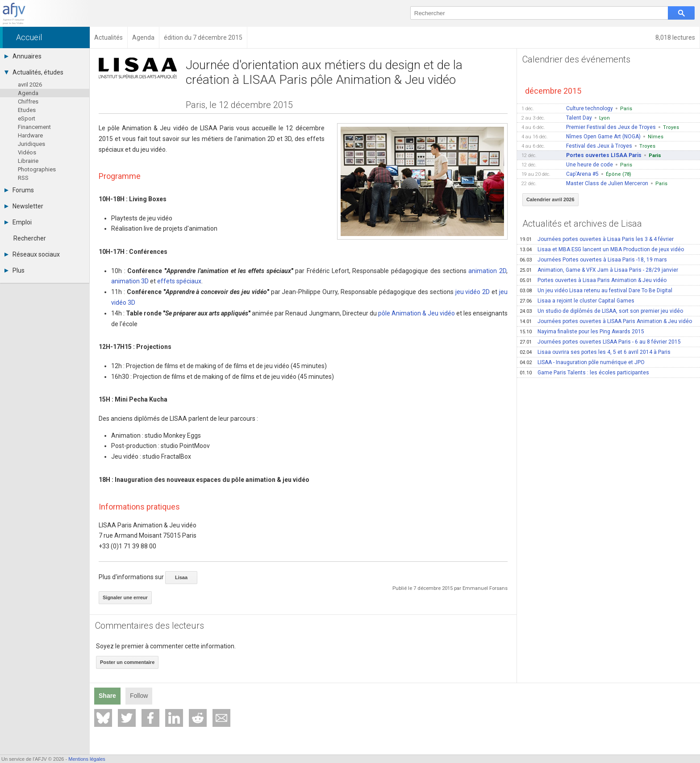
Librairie (28, 161)
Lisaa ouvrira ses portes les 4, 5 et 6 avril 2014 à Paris (595, 352)
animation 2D (487, 271)
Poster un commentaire (127, 662)
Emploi (18, 222)
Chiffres (28, 102)
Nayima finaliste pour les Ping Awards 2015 (582, 332)
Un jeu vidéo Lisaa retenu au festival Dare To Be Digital (596, 290)
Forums (19, 190)
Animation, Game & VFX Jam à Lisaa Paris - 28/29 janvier (599, 270)
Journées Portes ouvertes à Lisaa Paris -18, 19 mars (593, 260)
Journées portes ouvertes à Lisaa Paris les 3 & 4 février (597, 239)
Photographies (37, 169)
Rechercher (30, 238)
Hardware (30, 135)
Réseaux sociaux (32, 254)
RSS (23, 178)
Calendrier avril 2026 (550, 199)
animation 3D (130, 281)
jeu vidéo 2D (473, 292)
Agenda (28, 93)
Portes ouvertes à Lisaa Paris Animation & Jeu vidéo (593, 280)
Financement (34, 127)
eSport (27, 118)
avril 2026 (30, 85)
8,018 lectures (675, 37)
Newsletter (24, 206)
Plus (15, 270)
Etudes (27, 110)
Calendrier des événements (576, 59)
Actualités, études (34, 72)
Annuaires (23, 56)
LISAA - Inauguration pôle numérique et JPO (582, 362)
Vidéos (27, 152)
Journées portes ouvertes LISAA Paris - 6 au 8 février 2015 (600, 342)
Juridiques (31, 144)
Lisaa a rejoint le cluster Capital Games (577, 301)
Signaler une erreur (125, 597)
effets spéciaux (179, 281)
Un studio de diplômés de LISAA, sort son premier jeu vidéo (601, 311)
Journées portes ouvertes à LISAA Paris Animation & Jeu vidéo (606, 321)
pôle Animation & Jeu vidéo (417, 313)
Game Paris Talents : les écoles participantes (584, 373)
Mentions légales (87, 759)
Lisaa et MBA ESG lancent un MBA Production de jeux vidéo (602, 249)
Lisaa (181, 577)
